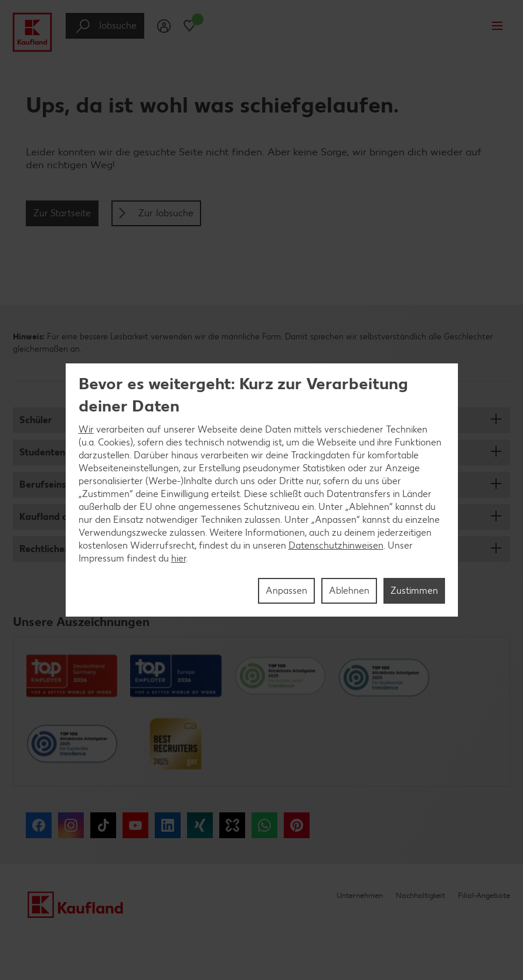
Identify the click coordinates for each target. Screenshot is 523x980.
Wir (86, 429)
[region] (262, 490)
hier (179, 558)
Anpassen (286, 591)
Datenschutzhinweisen (336, 545)
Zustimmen (414, 591)
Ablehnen (349, 591)
